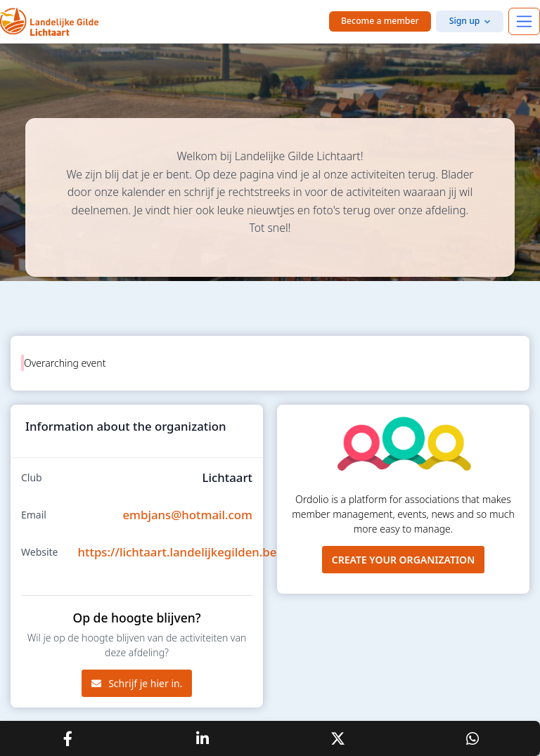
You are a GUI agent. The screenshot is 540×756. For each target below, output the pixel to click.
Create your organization (404, 560)
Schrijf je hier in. (137, 683)
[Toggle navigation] (524, 21)
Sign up (465, 21)
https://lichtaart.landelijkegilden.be (178, 552)
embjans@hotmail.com (187, 515)
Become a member (380, 21)
